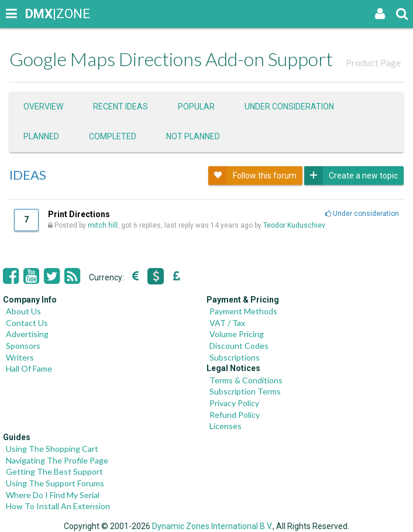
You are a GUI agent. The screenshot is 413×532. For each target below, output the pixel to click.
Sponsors (23, 346)
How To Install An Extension (58, 506)
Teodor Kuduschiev (294, 225)
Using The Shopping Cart (52, 449)
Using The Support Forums (55, 483)
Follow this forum (252, 176)
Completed (113, 136)
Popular (196, 107)
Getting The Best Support (54, 471)
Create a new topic (351, 176)
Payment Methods (243, 311)
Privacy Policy (234, 403)
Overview (43, 107)
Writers (20, 357)
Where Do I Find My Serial (53, 495)
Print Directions (79, 214)
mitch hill (103, 225)
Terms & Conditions (246, 380)
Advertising (27, 334)
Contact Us (27, 323)
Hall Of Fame (29, 368)
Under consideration (289, 107)
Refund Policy (235, 415)
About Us (23, 311)
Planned (41, 136)
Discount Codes (239, 346)
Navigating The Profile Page (57, 460)
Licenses (226, 426)
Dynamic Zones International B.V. (212, 526)
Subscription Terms (245, 391)
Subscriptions (235, 357)
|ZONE (36, 14)
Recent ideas (121, 107)
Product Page (373, 62)
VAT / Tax (227, 323)
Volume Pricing (237, 334)
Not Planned (193, 136)
